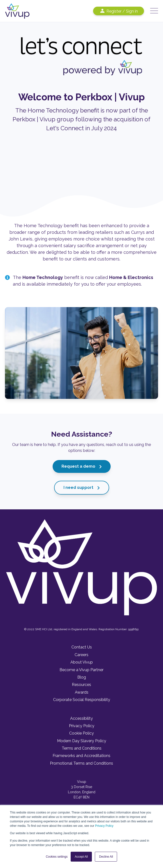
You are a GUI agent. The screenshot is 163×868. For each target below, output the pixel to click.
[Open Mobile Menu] (154, 11)
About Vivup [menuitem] (82, 662)
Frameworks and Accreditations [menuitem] (81, 756)
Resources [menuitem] (81, 685)
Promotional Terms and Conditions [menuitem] (81, 763)
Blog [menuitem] (82, 677)
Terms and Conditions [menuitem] (82, 748)
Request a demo (82, 466)
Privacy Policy (104, 826)
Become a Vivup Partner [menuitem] (81, 670)
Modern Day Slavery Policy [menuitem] (82, 741)
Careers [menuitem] (81, 655)
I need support (82, 488)
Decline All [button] (106, 857)
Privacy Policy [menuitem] (82, 726)
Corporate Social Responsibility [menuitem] (82, 700)
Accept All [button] (81, 857)
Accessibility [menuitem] (81, 718)
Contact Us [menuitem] (82, 647)
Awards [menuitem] (82, 692)
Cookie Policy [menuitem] (81, 733)
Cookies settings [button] (57, 857)
